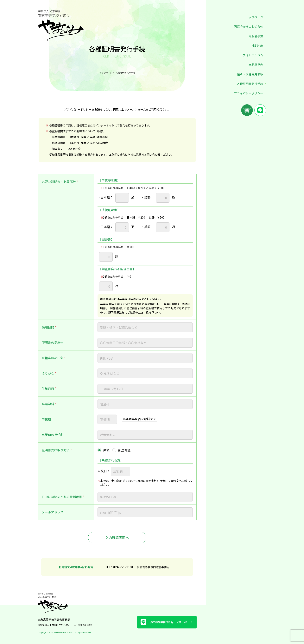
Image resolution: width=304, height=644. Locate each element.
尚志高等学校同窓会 (167, 622)
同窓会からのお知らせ (249, 27)
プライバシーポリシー (249, 93)
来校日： (104, 471)
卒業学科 (48, 404)
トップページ (254, 17)
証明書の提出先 (53, 342)
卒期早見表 (256, 65)
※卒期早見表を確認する (139, 419)
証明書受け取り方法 (56, 450)
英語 (147, 197)
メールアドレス (53, 512)
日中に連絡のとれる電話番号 (62, 497)
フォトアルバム (253, 55)
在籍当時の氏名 (53, 358)
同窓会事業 (256, 36)
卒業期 (46, 419)
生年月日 (48, 389)
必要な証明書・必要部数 (59, 182)
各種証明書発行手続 (250, 84)
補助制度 (257, 46)
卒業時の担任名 (53, 435)
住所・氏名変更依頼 (250, 74)
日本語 (105, 197)
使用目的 (48, 327)
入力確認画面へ (117, 537)
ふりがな (48, 373)
